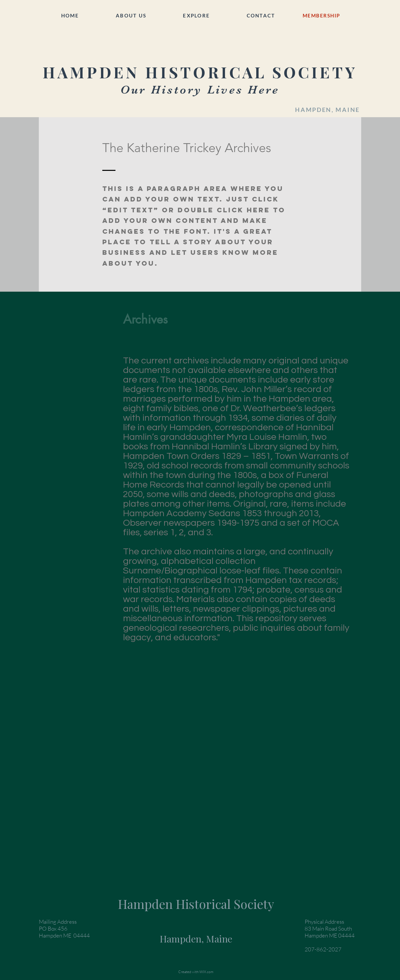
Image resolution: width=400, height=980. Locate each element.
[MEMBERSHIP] (322, 15)
